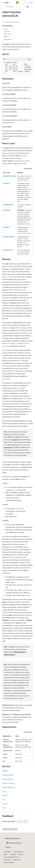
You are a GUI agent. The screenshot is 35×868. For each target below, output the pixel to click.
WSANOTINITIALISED (9, 176)
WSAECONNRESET (8, 371)
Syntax (6, 29)
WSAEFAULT (7, 183)
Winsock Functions (8, 783)
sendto (30, 398)
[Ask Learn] (28, 7)
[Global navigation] (2, 3)
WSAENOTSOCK (8, 250)
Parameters (7, 32)
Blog (5, 854)
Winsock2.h (10, 7)
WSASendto (8, 401)
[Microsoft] (18, 3)
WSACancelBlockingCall (24, 233)
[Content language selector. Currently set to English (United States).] (12, 838)
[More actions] (31, 7)
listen (20, 328)
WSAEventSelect (9, 655)
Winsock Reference (8, 787)
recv (8, 343)
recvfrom (5, 346)
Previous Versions (18, 852)
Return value (7, 34)
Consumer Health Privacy (11, 857)
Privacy (20, 854)
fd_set (7, 153)
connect (19, 388)
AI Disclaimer (7, 852)
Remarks (6, 36)
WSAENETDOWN (8, 205)
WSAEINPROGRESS (9, 237)
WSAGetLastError (19, 161)
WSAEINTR (6, 227)
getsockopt (8, 447)
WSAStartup (28, 176)
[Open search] (27, 3)
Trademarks (17, 860)
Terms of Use (7, 860)
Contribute (13, 854)
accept (30, 333)
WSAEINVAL (7, 210)
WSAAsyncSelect (20, 652)
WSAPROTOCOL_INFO (19, 290)
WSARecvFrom (22, 343)
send (25, 398)
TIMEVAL (15, 133)
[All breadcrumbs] (4, 7)
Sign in (32, 2)
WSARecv (13, 343)
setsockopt (6, 379)
